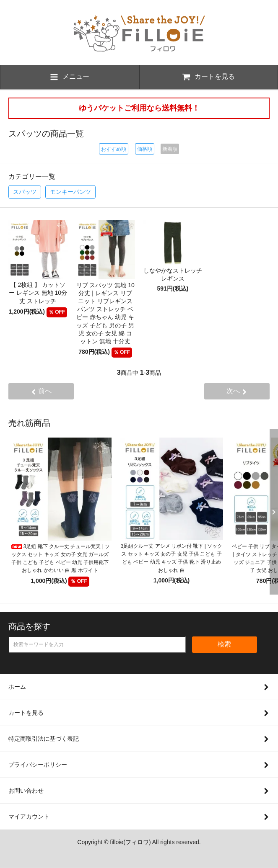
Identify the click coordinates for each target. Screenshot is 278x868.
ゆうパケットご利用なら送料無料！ (139, 108)
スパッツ (25, 192)
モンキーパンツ (70, 192)
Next (272, 512)
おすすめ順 (114, 149)
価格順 (145, 149)
